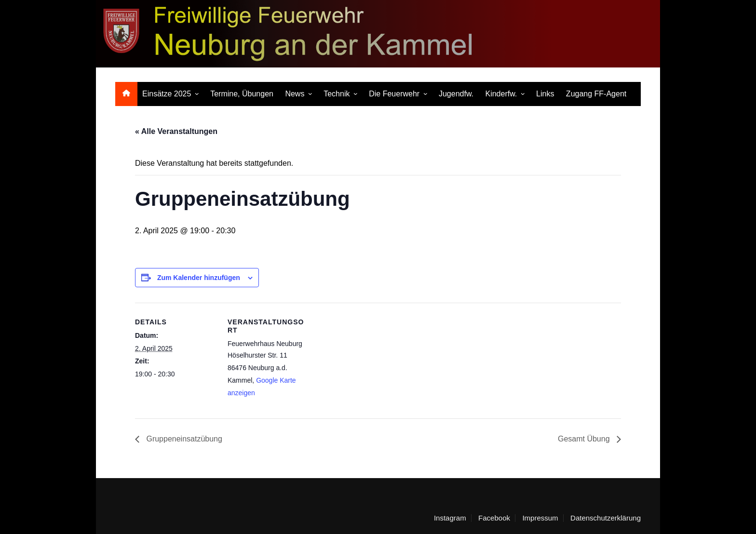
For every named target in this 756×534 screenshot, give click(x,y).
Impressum (540, 518)
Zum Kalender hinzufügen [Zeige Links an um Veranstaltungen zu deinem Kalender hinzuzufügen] (199, 278)
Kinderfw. (501, 94)
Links (545, 94)
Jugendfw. (456, 94)
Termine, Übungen (242, 94)
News (295, 94)
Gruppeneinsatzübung (183, 439)
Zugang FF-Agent (596, 94)
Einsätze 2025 (167, 94)
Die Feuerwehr (394, 94)
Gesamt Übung (585, 439)
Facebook (494, 518)
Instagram (450, 518)
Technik (337, 94)
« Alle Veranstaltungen (176, 131)
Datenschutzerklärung (606, 518)
